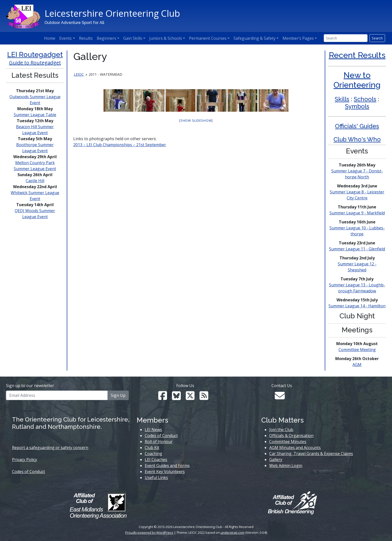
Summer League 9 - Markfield (357, 213)
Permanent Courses (208, 38)
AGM (357, 365)
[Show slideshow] (196, 120)
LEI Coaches (156, 460)
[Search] (346, 38)
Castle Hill (35, 181)
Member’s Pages (298, 38)
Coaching (153, 454)
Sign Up (118, 395)
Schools (365, 99)
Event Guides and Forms (167, 466)
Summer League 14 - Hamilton (357, 306)
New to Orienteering (357, 80)
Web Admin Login (286, 466)
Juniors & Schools (166, 38)
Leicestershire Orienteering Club (112, 13)
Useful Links (156, 478)
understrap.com (232, 533)
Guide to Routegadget (35, 63)
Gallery (276, 460)
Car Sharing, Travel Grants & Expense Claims (311, 454)
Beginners (106, 38)
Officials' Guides (357, 126)
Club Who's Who (357, 139)
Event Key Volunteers (165, 472)
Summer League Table (35, 115)
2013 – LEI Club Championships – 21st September (120, 145)
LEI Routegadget (35, 55)
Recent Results (357, 55)
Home (50, 38)
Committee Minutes (288, 442)
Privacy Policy (24, 460)
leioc (79, 74)
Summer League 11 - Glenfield (357, 249)
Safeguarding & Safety (254, 38)
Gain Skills (133, 38)
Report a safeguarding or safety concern (50, 448)
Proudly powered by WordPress (149, 533)
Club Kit (152, 448)
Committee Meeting (357, 350)
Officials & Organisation (291, 436)
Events (65, 38)
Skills (342, 99)
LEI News (153, 430)
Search (377, 38)
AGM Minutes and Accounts (295, 448)
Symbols (357, 106)
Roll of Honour (159, 442)
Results (86, 38)
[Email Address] (57, 395)
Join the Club (281, 430)
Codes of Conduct (28, 472)
